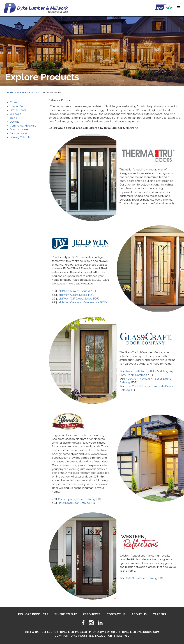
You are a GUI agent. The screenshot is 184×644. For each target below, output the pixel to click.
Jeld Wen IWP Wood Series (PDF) (78, 299)
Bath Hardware (18, 133)
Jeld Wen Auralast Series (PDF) (77, 291)
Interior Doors (18, 110)
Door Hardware (19, 129)
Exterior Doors (18, 106)
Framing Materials (20, 137)
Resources (92, 614)
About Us (139, 614)
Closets (14, 102)
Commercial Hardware (23, 126)
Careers (159, 614)
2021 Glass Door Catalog (141, 578)
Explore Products (28, 93)
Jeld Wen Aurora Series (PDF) (76, 295)
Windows (15, 114)
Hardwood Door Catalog (74, 503)
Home (10, 93)
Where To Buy (66, 614)
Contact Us (116, 614)
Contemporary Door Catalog (77, 499)
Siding (13, 118)
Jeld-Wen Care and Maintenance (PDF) (82, 302)
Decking (15, 122)
